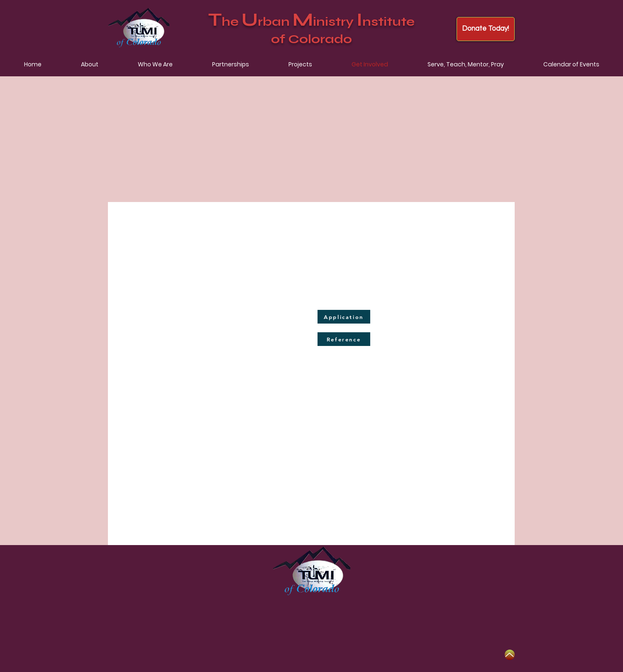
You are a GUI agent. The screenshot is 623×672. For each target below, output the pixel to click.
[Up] (510, 655)
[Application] (344, 317)
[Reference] (344, 339)
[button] (89, 64)
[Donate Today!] (486, 29)
